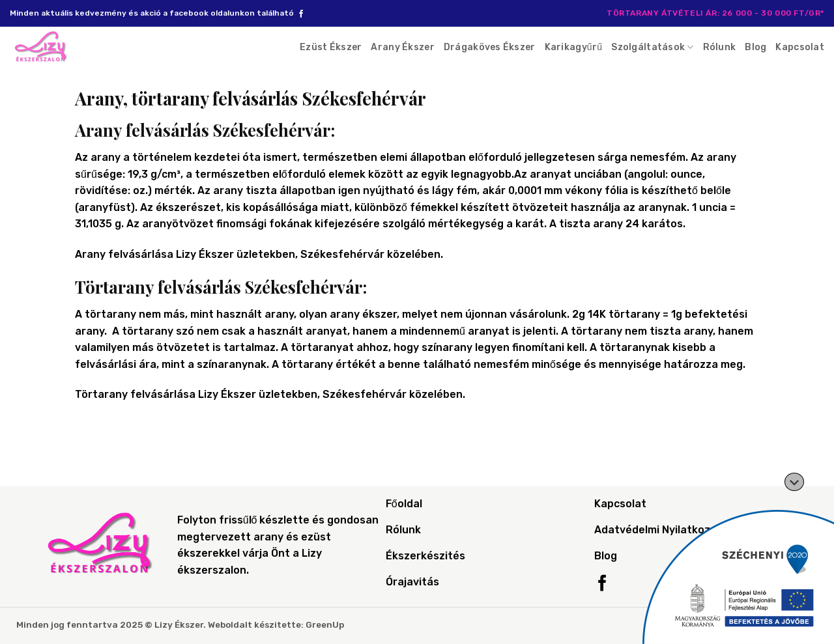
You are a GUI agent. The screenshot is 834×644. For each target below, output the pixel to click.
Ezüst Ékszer (331, 47)
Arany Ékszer (402, 47)
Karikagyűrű (574, 47)
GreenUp (325, 624)
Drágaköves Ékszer (490, 47)
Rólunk (720, 47)
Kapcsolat (800, 47)
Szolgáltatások (652, 47)
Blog (755, 47)
